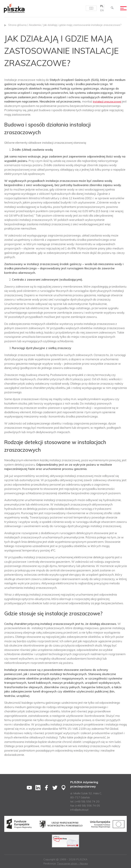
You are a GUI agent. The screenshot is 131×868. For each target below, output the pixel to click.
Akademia (35, 25)
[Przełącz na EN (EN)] (102, 11)
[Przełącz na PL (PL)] (102, 6)
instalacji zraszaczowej (108, 101)
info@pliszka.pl (79, 810)
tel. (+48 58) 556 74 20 (85, 801)
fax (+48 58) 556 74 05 (85, 806)
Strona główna (17, 25)
